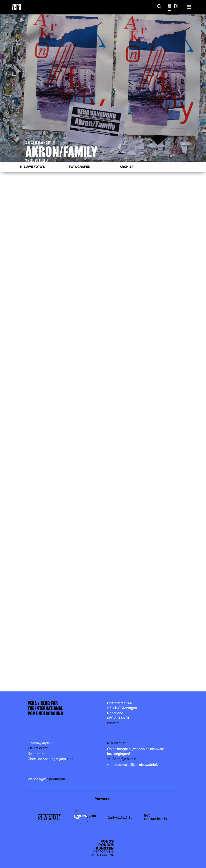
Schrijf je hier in (124, 759)
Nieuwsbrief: (117, 743)
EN (176, 6)
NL (170, 6)
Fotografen (80, 167)
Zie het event (38, 748)
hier (70, 759)
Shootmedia (56, 779)
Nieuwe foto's (33, 167)
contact (113, 723)
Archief (127, 167)
